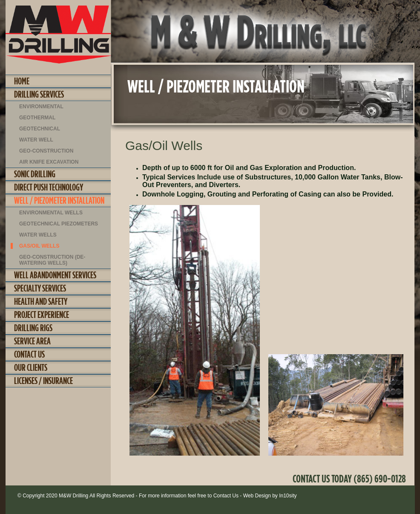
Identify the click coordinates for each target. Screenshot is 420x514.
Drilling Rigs (33, 328)
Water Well (36, 140)
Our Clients (31, 367)
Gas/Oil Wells (39, 246)
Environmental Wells (51, 213)
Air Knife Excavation (49, 162)
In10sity (288, 496)
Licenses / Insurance (43, 381)
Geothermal (37, 118)
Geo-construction (46, 151)
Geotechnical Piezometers (59, 224)
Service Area (32, 341)
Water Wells (38, 235)
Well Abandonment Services (55, 275)
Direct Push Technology (49, 187)
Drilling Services (39, 94)
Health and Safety (41, 301)
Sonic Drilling (35, 174)
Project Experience (42, 315)
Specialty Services (40, 288)
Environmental (41, 107)
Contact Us (29, 354)
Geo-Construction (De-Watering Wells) (52, 260)
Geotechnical (40, 129)
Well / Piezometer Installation (59, 200)
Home (22, 81)
